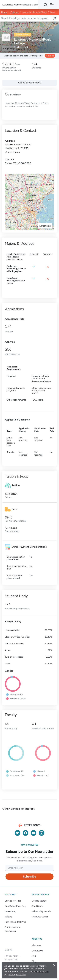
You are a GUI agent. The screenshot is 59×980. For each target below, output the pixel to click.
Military (8, 917)
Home (4, 12)
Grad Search (38, 906)
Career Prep (10, 911)
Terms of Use (11, 960)
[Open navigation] (52, 5)
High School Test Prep (15, 922)
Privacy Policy (11, 956)
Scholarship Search (41, 911)
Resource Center (40, 917)
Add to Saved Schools (29, 83)
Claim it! (50, 56)
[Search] (46, 5)
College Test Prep (13, 901)
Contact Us (37, 951)
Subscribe (29, 877)
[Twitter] (17, 833)
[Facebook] (25, 833)
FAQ (34, 956)
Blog (34, 961)
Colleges (14, 12)
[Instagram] (42, 833)
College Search (39, 901)
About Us (36, 945)
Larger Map (45, 226)
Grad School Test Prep (15, 906)
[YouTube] (34, 833)
